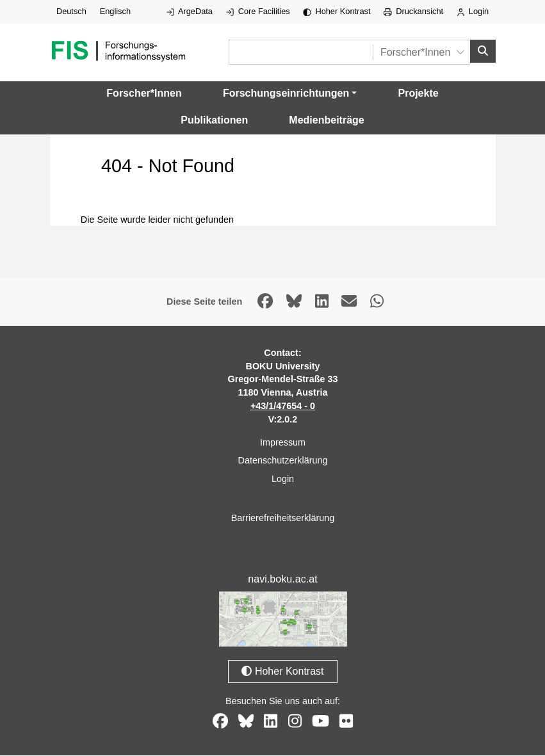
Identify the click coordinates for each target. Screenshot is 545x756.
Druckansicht (413, 11)
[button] (290, 94)
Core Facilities (258, 11)
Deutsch (71, 11)
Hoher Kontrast (337, 11)
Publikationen (214, 121)
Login (473, 11)
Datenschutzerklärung (283, 461)
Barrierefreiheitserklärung (283, 519)
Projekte (419, 94)
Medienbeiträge (326, 121)
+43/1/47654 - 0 (283, 406)
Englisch (115, 11)
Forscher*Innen (144, 94)
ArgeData (190, 11)
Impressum (283, 443)
